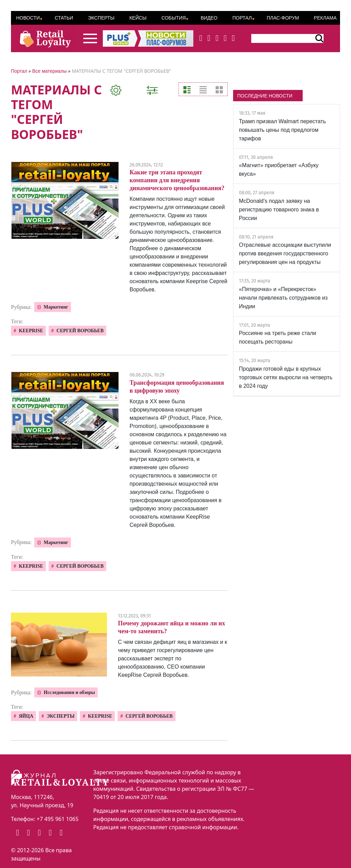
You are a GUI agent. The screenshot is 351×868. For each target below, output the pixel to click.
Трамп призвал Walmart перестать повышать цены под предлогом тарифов (282, 130)
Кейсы (138, 18)
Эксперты (101, 18)
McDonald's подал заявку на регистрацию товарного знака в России (279, 210)
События (174, 18)
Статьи (64, 18)
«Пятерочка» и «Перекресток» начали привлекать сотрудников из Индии (283, 298)
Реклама (325, 18)
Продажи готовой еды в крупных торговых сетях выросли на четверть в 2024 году (286, 377)
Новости (28, 18)
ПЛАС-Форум (283, 18)
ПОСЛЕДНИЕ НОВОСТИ (265, 96)
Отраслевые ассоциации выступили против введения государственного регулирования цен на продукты (285, 253)
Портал (242, 18)
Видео (209, 18)
